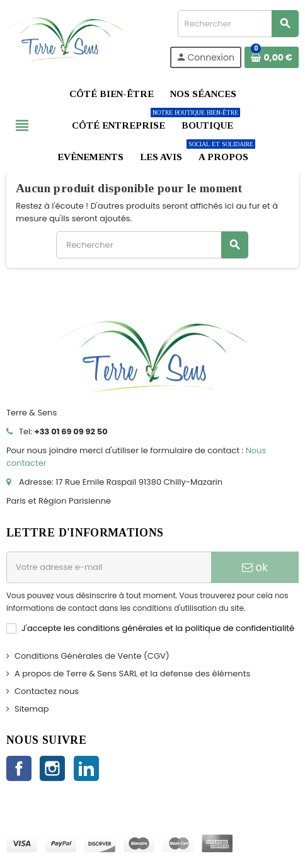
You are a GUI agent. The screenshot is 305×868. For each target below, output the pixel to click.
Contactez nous (47, 691)
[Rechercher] (238, 24)
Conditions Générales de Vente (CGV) (92, 656)
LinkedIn (86, 768)
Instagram (52, 768)
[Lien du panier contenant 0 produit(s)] (272, 57)
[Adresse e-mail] (109, 567)
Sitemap (32, 709)
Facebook (19, 768)
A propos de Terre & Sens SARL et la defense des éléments (132, 674)
